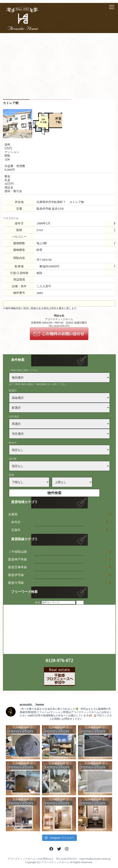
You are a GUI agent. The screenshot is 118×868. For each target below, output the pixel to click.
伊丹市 (16, 522)
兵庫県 (13, 514)
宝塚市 (16, 530)
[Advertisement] (59, 70)
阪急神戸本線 (18, 559)
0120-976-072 (59, 660)
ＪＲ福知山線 (18, 552)
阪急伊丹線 (16, 575)
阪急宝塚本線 (18, 567)
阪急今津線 (16, 583)
